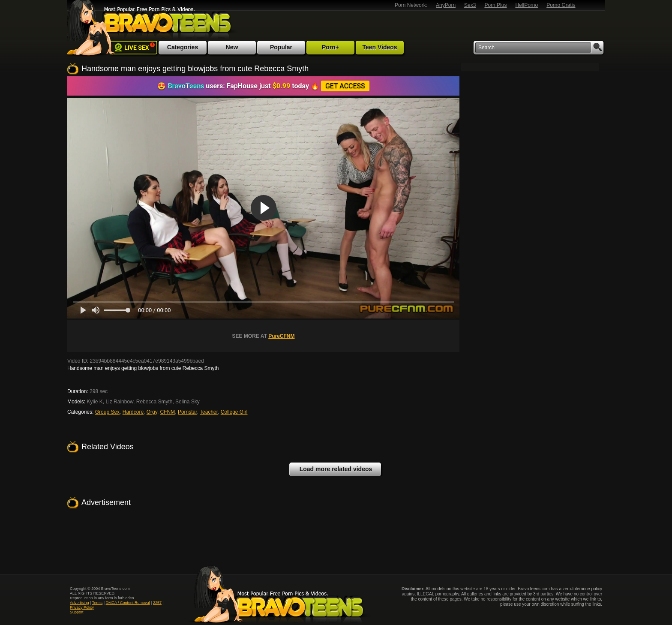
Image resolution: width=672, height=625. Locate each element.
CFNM (168, 412)
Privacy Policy (82, 607)
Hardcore (133, 412)
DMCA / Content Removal (128, 603)
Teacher (209, 412)
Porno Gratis (561, 5)
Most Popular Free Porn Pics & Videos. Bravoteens (279, 594)
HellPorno (526, 5)
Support (77, 612)
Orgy (152, 412)
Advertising (79, 603)
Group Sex (107, 412)
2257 (157, 603)
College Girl (234, 412)
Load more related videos (336, 469)
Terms (97, 603)
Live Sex (133, 48)
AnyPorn (446, 5)
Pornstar (187, 412)
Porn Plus (495, 5)
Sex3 (470, 5)
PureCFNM (281, 336)
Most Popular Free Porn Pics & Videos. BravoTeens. (166, 23)
